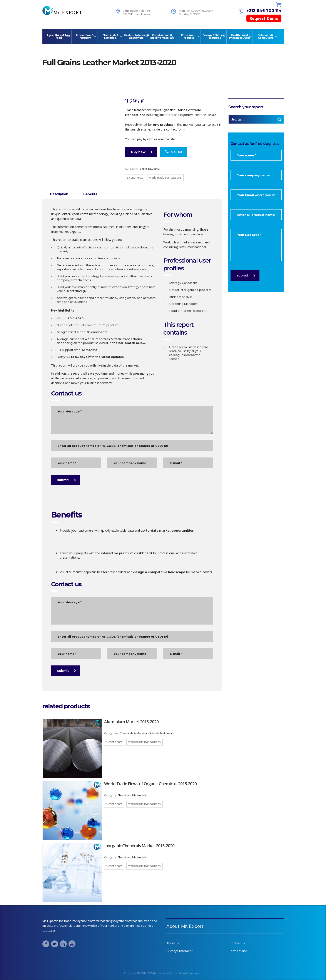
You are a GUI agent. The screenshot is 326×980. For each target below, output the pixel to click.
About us (173, 943)
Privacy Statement (180, 951)
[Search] (279, 119)
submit (67, 480)
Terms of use (238, 951)
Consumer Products (188, 36)
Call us (174, 152)
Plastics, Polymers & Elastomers (136, 36)
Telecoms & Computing (265, 36)
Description (59, 194)
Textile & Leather (149, 169)
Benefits (90, 194)
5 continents (135, 178)
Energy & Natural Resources (214, 36)
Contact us (237, 943)
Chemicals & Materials (110, 36)
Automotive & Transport (84, 36)
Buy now (142, 152)
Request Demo (264, 18)
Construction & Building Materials (162, 36)
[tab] (59, 194)
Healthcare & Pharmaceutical (239, 36)
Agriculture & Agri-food (59, 36)
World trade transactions (165, 178)
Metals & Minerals (162, 733)
